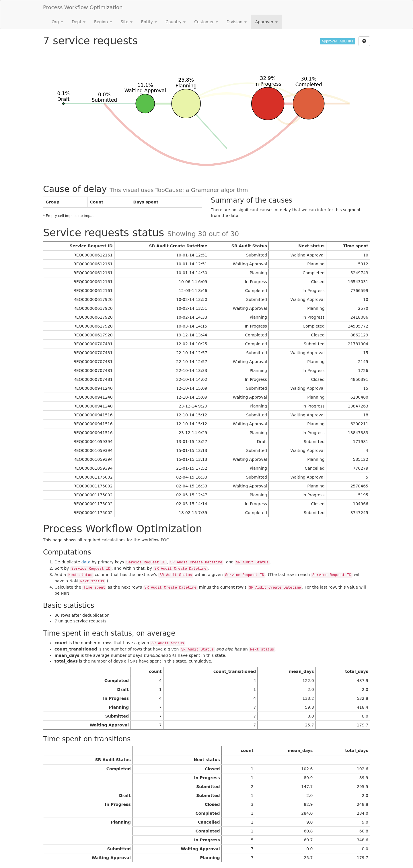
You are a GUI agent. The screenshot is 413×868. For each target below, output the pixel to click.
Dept (79, 22)
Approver (266, 22)
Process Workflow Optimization (83, 7)
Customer (206, 22)
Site (127, 22)
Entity (149, 22)
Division (237, 22)
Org (57, 22)
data (86, 562)
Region (103, 22)
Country (176, 22)
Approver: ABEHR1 (338, 41)
